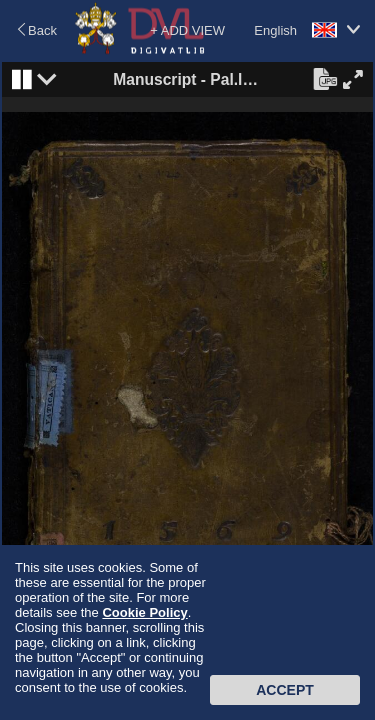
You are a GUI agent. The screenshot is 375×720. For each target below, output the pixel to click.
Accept (285, 690)
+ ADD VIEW (187, 30)
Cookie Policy (144, 612)
